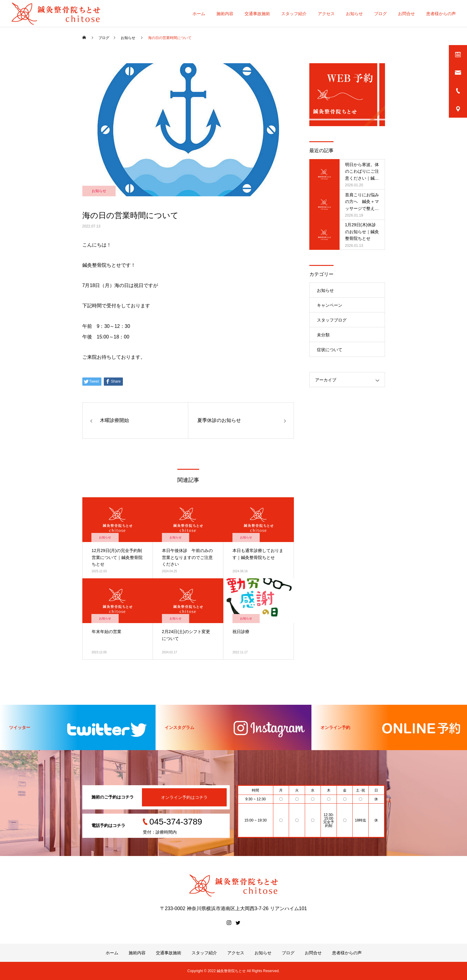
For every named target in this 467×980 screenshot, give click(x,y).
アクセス (326, 14)
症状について (330, 350)
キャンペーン (330, 305)
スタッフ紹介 (294, 14)
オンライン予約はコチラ (184, 797)
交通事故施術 (257, 14)
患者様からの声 (441, 14)
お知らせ (354, 14)
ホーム (199, 14)
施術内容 (225, 14)
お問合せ (406, 14)
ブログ (380, 14)
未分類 (323, 335)
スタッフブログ (332, 320)
